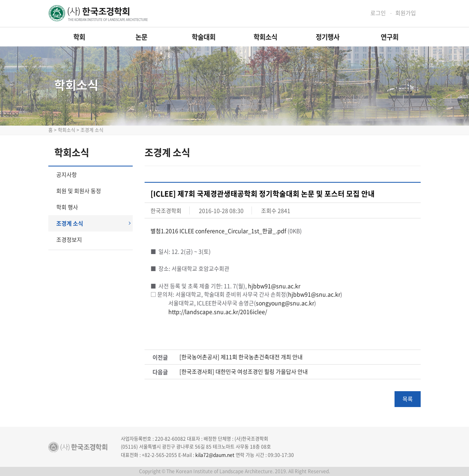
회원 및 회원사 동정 (79, 191)
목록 (408, 399)
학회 (79, 37)
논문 (141, 37)
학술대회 (204, 37)
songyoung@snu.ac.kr (285, 303)
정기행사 (328, 37)
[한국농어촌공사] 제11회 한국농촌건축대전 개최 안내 (241, 357)
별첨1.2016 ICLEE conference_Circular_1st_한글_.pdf (218, 231)
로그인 (378, 13)
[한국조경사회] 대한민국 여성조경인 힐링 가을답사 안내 (244, 372)
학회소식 (265, 37)
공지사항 (67, 174)
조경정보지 (69, 239)
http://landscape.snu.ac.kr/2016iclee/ (218, 312)
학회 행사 (67, 207)
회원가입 (406, 13)
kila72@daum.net (215, 455)
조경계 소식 (93, 223)
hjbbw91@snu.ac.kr (274, 286)
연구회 (390, 37)
